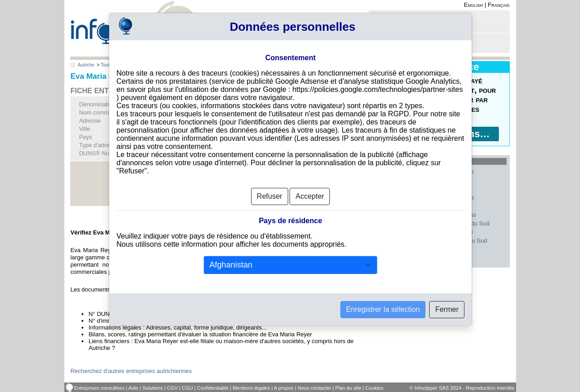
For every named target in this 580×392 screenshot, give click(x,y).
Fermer (447, 309)
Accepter (310, 196)
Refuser (270, 196)
